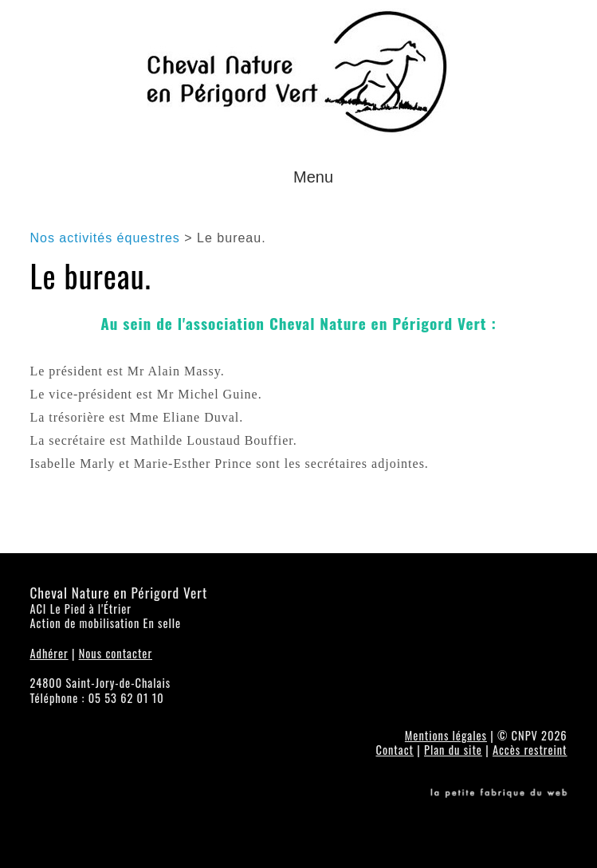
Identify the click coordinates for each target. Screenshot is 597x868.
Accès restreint (530, 750)
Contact (395, 750)
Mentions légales (446, 735)
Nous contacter (116, 653)
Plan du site (453, 750)
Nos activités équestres (104, 238)
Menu (313, 177)
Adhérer (49, 653)
